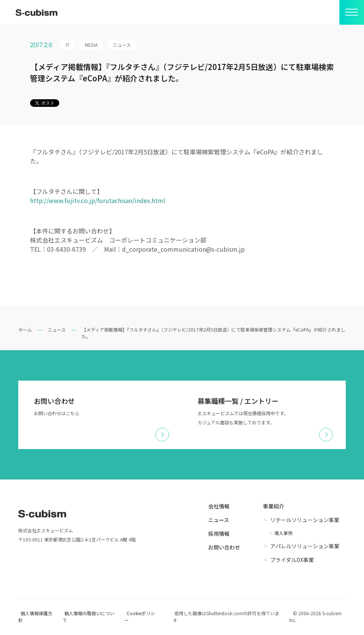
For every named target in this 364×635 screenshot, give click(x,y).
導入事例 (283, 533)
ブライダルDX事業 (292, 560)
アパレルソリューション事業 (305, 546)
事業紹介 (274, 506)
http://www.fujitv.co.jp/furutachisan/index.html (98, 200)
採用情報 (219, 533)
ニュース (57, 329)
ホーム (25, 329)
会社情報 (219, 506)
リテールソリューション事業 (305, 520)
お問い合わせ (224, 547)
